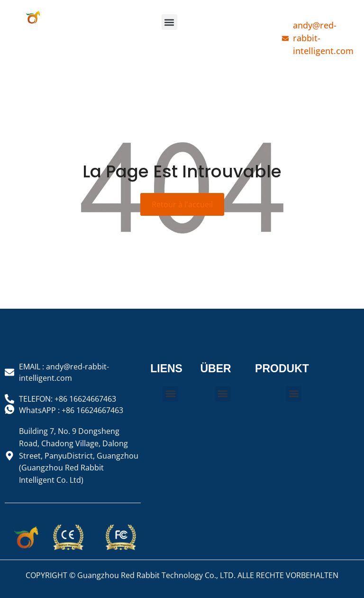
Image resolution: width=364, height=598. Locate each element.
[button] (169, 22)
